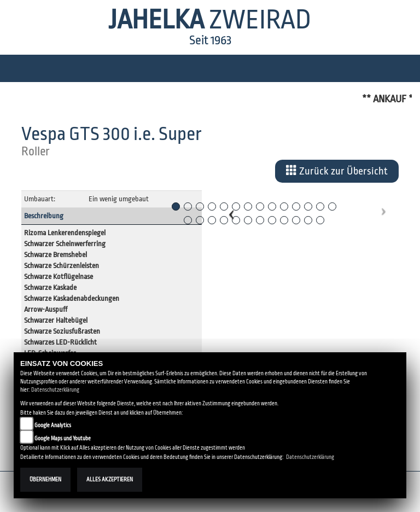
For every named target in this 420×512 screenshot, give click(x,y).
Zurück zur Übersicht (337, 171)
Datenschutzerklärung (55, 390)
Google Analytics (53, 425)
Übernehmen (45, 479)
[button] (232, 210)
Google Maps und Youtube (63, 438)
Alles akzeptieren (110, 479)
